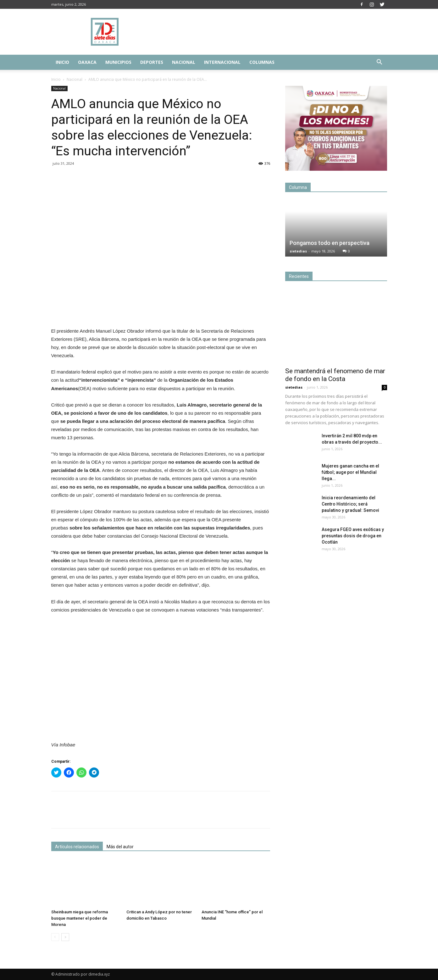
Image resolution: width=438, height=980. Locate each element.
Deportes (152, 62)
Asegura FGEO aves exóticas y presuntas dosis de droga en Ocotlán (353, 536)
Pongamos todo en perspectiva (330, 243)
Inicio (62, 62)
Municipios (118, 62)
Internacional (222, 62)
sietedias (298, 251)
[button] (380, 63)
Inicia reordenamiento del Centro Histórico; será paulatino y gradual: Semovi (350, 504)
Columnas (262, 62)
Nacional (184, 62)
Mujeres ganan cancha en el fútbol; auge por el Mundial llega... (350, 472)
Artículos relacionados (77, 847)
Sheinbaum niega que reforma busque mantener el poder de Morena (80, 918)
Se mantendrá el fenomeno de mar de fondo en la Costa (335, 375)
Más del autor (120, 847)
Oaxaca (87, 62)
